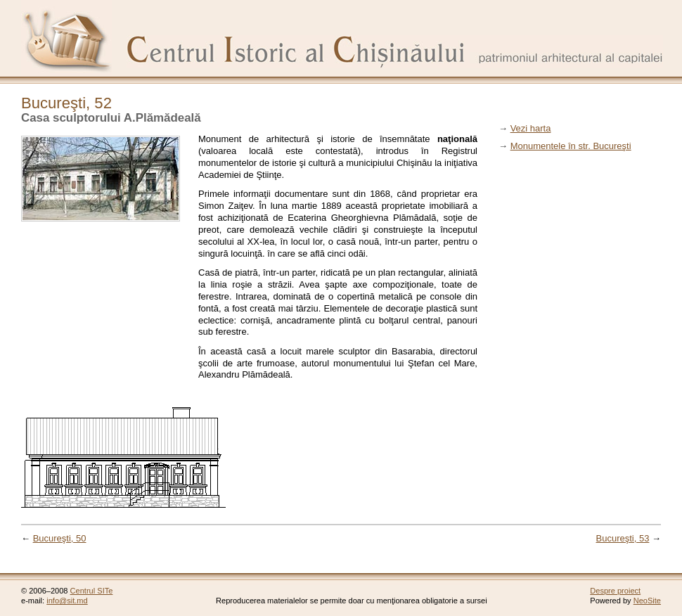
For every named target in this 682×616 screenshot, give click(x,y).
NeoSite (647, 601)
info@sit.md (67, 601)
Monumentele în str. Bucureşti (571, 146)
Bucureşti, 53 (623, 538)
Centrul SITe (92, 591)
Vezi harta (531, 128)
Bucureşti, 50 (60, 538)
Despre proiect (615, 591)
